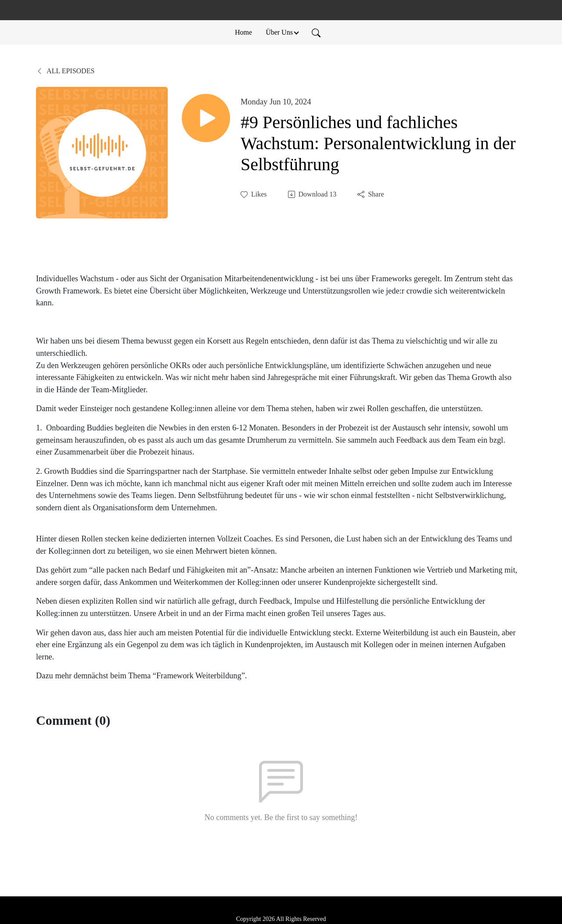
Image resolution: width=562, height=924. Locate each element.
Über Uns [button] (279, 32)
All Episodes (65, 71)
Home (243, 32)
